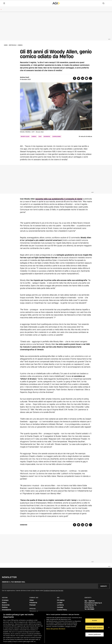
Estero (4, 603)
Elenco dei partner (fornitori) (56, 622)
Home (6, 45)
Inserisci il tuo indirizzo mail (14, 582)
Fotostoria (33, 603)
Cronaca (5, 600)
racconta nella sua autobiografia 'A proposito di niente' (59, 199)
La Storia (60, 605)
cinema (34, 136)
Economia (6, 605)
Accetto (95, 620)
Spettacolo (13, 45)
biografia (47, 136)
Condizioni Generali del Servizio (53, 591)
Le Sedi (60, 603)
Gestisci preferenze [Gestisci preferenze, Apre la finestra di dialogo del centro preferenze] (95, 634)
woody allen (25, 136)
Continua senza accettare (95, 627)
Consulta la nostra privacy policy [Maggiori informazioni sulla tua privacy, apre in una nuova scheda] (19, 641)
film (40, 136)
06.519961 (91, 609)
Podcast (33, 605)
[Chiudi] (109, 627)
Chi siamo (61, 600)
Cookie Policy (62, 610)
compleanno (57, 136)
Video (32, 600)
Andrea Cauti (25, 77)
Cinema (20, 45)
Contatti (60, 607)
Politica (5, 607)
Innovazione (6, 610)
